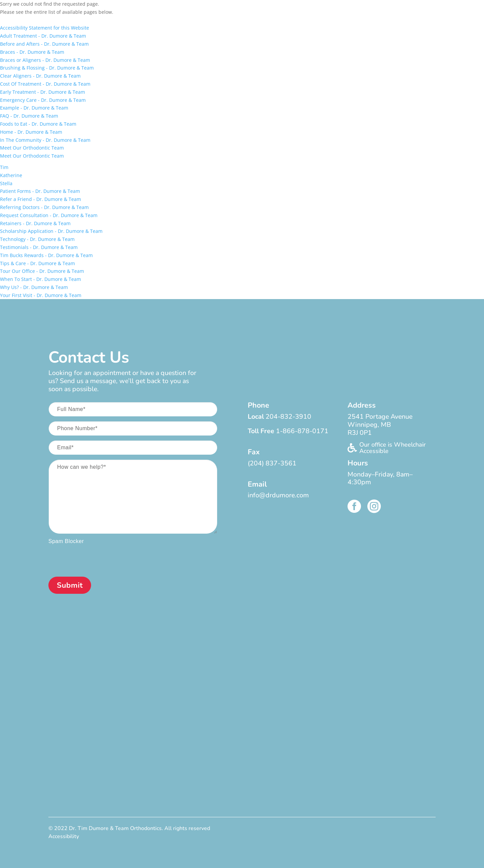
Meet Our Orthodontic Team (32, 148)
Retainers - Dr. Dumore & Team (35, 223)
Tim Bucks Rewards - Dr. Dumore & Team (46, 255)
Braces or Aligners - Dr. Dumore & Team (45, 60)
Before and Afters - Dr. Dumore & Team (44, 44)
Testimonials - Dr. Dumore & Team (39, 247)
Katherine (11, 175)
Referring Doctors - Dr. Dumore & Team (44, 207)
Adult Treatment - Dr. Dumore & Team (43, 36)
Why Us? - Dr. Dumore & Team (34, 287)
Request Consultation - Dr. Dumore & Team (49, 215)
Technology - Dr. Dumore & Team (37, 239)
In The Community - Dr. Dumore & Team (45, 140)
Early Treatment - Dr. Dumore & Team (43, 92)
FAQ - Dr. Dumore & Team (29, 116)
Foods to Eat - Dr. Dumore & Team (38, 124)
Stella (6, 183)
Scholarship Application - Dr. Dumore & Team (51, 231)
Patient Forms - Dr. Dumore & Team (40, 191)
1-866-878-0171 (302, 431)
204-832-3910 (288, 417)
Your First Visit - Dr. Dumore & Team (41, 295)
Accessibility (64, 836)
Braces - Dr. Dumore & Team (32, 52)
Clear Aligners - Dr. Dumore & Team (40, 76)
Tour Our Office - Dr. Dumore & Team (42, 271)
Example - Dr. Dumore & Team (34, 108)
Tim (4, 167)
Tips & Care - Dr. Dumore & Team (37, 263)
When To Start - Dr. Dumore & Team (41, 279)
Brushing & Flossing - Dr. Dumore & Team (47, 68)
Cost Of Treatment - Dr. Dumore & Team (45, 84)
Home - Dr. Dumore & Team (31, 132)
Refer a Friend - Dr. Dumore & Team (41, 199)
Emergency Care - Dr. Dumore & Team (43, 100)
